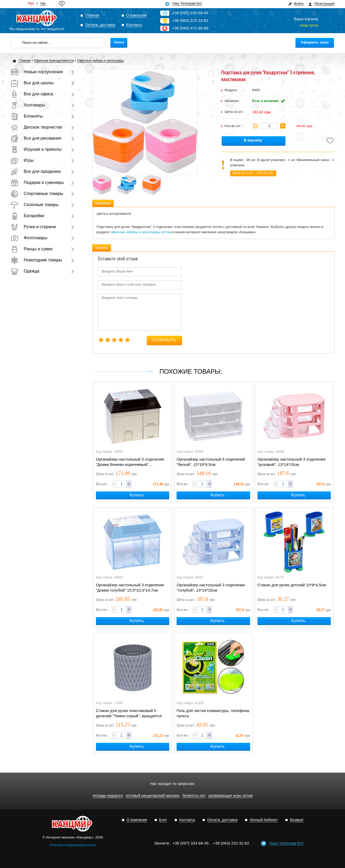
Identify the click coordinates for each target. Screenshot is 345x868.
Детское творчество (37, 127)
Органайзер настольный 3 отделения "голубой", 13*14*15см (211, 587)
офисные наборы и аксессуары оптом (141, 232)
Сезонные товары (35, 205)
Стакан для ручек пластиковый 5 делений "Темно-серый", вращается (129, 713)
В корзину (253, 140)
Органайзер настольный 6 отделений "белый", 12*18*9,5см (211, 462)
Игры (22, 160)
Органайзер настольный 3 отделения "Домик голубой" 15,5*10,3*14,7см (130, 587)
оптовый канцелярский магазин (153, 796)
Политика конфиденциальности (73, 845)
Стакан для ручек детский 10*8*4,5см (292, 585)
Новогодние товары (36, 260)
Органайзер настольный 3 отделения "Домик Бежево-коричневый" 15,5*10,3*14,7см (130, 462)
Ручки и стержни (33, 227)
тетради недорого (108, 796)
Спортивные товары (37, 194)
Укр (43, 3)
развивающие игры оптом (230, 796)
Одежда (25, 271)
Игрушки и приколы (36, 149)
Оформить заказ (315, 42)
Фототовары (29, 238)
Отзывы (102, 248)
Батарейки (27, 216)
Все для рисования (36, 138)
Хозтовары (28, 105)
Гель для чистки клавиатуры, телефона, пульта (213, 713)
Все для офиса (32, 94)
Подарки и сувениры (37, 182)
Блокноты (27, 116)
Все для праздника (36, 171)
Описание (103, 203)
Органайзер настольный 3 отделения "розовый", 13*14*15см (291, 462)
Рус (31, 3)
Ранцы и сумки (31, 249)
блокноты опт (194, 796)
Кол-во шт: (233, 126)
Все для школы (32, 83)
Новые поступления (37, 72)
